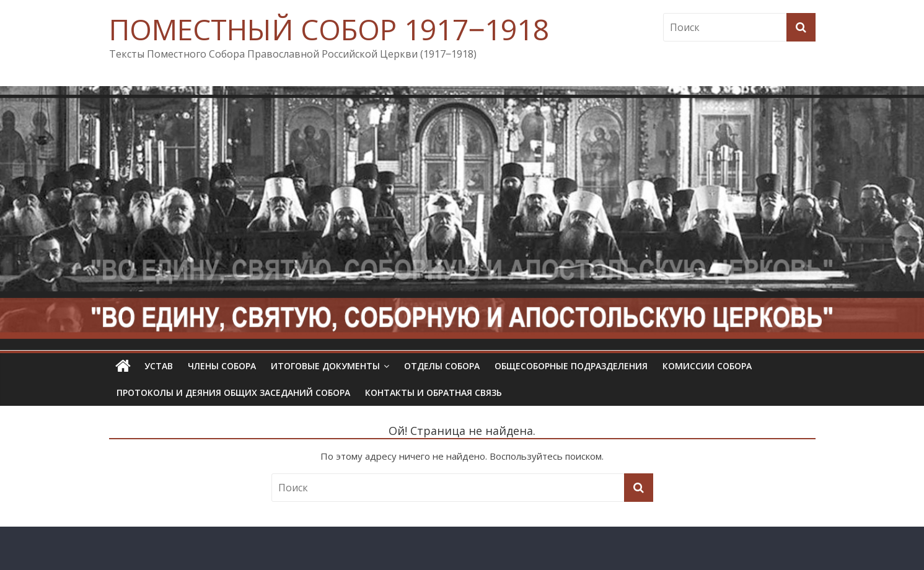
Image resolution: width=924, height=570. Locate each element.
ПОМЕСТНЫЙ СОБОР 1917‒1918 (329, 29)
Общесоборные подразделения (571, 366)
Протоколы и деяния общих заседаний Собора (233, 392)
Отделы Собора (442, 366)
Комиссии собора (707, 366)
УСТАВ (159, 366)
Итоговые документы (325, 366)
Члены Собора (222, 366)
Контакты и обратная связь (433, 392)
